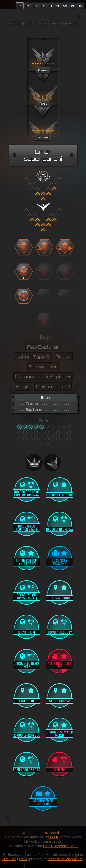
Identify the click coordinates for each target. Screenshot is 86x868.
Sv (65, 6)
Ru (35, 6)
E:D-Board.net (54, 833)
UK (80, 6)
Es (50, 6)
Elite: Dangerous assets (61, 846)
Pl (72, 6)
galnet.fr (52, 837)
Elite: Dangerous (15, 859)
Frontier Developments (65, 859)
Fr (27, 6)
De (43, 6)
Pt (58, 6)
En (20, 6)
